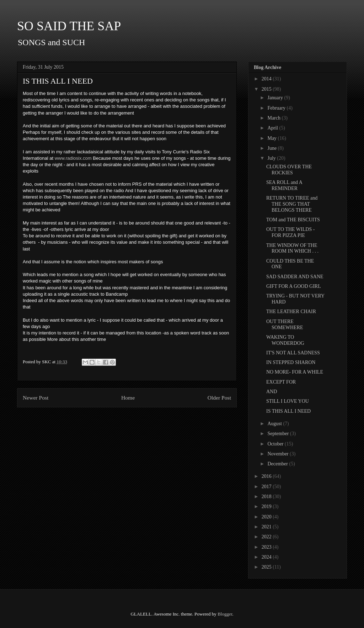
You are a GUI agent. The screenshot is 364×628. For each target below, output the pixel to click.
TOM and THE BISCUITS (293, 220)
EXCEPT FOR (281, 382)
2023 (267, 547)
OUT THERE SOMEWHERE (285, 324)
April (273, 128)
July (272, 158)
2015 (267, 89)
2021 (267, 527)
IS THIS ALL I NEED (288, 411)
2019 (267, 506)
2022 (267, 537)
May (272, 138)
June (272, 148)
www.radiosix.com (73, 158)
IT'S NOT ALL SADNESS (293, 353)
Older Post (219, 398)
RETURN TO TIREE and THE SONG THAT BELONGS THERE (292, 204)
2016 (267, 476)
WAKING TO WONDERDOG (285, 340)
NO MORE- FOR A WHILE (295, 372)
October (276, 444)
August (275, 424)
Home (128, 398)
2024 (267, 557)
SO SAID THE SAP (69, 26)
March (274, 118)
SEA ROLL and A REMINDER (284, 185)
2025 (267, 567)
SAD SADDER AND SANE (295, 277)
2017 (267, 487)
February (277, 108)
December (278, 464)
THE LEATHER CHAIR (291, 312)
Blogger (225, 614)
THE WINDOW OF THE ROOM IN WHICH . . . (292, 248)
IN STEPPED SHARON (291, 362)
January (276, 98)
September (279, 434)
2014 (267, 79)
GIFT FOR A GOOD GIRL (294, 286)
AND (272, 392)
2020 (267, 517)
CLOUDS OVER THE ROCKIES (289, 170)
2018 (267, 497)
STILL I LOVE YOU (288, 401)
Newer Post (36, 398)
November (279, 454)
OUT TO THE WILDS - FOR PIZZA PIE (290, 232)
